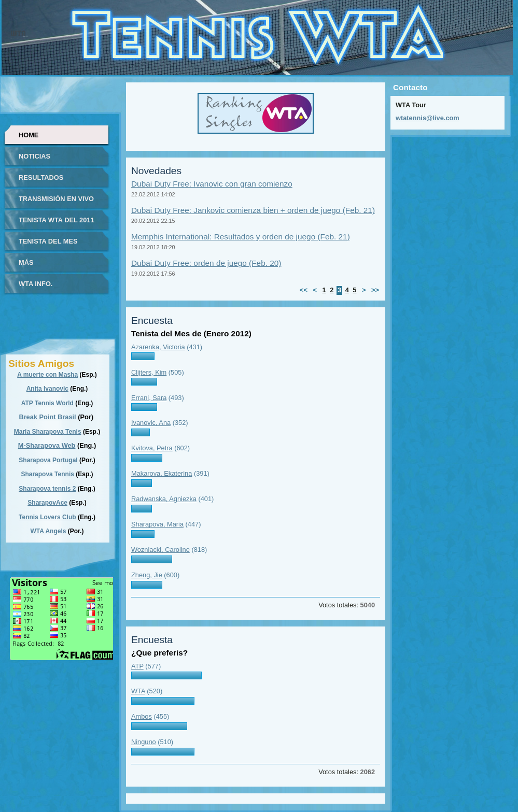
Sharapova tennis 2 (47, 489)
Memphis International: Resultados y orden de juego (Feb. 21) (241, 237)
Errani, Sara (149, 398)
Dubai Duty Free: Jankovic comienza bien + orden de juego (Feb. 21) (253, 210)
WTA (138, 691)
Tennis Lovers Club (47, 517)
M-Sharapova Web (47, 445)
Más (26, 262)
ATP (137, 666)
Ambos (142, 716)
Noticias (34, 156)
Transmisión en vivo (56, 199)
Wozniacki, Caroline (160, 550)
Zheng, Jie (147, 575)
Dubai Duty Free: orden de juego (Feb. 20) (206, 263)
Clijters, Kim (149, 372)
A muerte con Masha (47, 375)
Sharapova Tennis (47, 474)
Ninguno (144, 742)
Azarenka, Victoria (158, 347)
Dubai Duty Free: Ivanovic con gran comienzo (212, 184)
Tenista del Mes (48, 241)
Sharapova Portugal (48, 460)
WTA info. (36, 284)
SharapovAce (47, 503)
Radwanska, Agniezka (164, 499)
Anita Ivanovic (47, 389)
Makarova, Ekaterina (162, 473)
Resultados (41, 177)
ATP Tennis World (47, 403)
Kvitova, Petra (152, 448)
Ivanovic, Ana (151, 423)
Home (29, 135)
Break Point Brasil (47, 417)
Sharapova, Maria (157, 524)
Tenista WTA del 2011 (57, 220)
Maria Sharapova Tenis (48, 432)
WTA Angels (48, 531)
